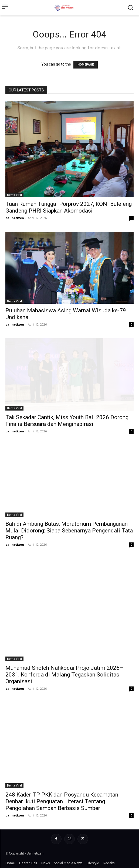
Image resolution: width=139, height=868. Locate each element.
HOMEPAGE (86, 65)
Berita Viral (14, 195)
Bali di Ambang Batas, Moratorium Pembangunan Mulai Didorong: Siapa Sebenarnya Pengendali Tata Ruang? (69, 531)
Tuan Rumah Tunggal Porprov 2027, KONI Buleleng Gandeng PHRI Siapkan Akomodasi (69, 207)
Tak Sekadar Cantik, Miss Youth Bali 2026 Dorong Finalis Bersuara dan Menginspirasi (67, 421)
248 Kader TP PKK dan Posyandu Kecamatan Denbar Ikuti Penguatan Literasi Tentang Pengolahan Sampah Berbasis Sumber (62, 801)
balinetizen (15, 218)
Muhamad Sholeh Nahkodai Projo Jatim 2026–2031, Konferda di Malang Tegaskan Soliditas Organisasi (64, 675)
